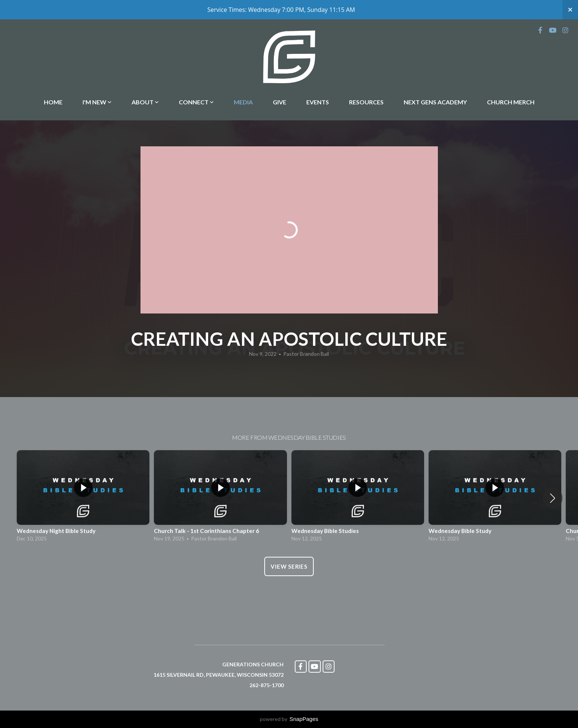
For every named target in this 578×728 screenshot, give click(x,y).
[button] (553, 498)
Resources (366, 102)
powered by (289, 719)
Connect (196, 102)
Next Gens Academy (435, 102)
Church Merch (511, 102)
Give (280, 102)
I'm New (97, 102)
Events (318, 102)
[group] (83, 498)
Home (53, 102)
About (145, 102)
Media (243, 102)
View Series (289, 566)
